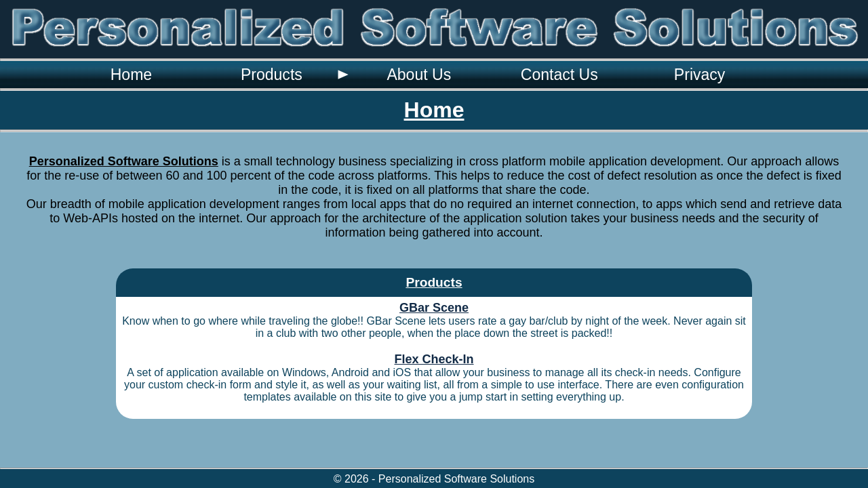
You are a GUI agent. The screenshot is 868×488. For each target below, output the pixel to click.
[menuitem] (131, 75)
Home (131, 75)
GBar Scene (434, 308)
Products (272, 75)
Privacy (700, 75)
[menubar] (415, 75)
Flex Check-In (434, 359)
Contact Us (559, 75)
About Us (419, 75)
